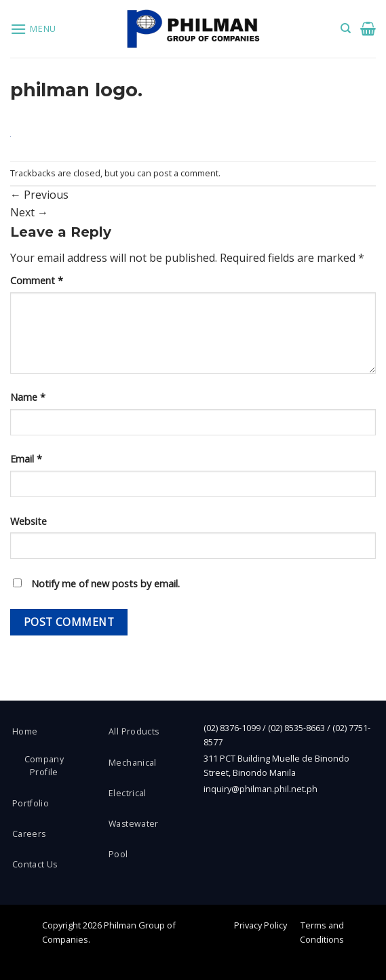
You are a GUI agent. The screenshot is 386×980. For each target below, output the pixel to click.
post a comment (186, 173)
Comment (37, 280)
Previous (39, 195)
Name (28, 397)
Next (29, 212)
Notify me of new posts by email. (105, 584)
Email (26, 459)
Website (28, 521)
